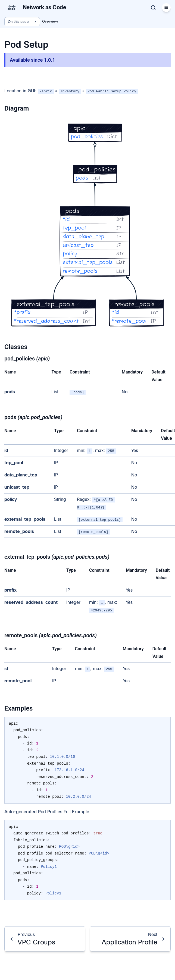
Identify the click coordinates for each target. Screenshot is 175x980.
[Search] (153, 8)
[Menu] (166, 8)
